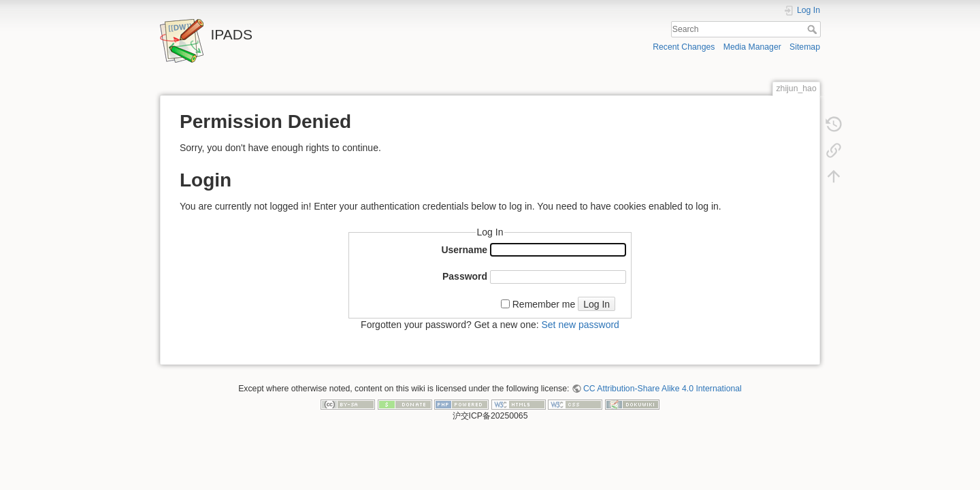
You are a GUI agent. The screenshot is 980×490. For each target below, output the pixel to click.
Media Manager (752, 47)
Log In (597, 304)
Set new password (580, 325)
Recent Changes (684, 47)
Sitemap (805, 47)
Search (814, 29)
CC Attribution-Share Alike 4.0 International (663, 389)
